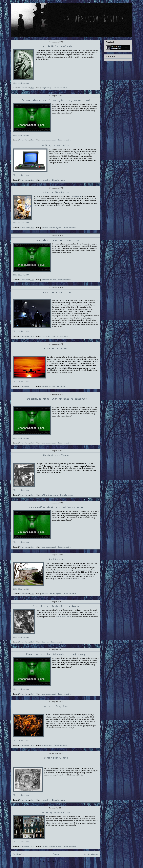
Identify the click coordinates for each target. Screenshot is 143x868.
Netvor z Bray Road (56, 706)
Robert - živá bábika (56, 192)
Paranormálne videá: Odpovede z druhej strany (56, 654)
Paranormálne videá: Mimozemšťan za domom (56, 507)
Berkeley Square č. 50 (56, 812)
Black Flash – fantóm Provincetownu (56, 606)
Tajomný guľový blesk (56, 758)
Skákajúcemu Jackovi (64, 617)
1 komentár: (64, 336)
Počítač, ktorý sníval (56, 145)
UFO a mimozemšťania (50, 336)
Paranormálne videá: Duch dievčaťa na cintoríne (56, 399)
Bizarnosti (45, 642)
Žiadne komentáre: (61, 88)
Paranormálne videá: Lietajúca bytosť (56, 240)
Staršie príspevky (91, 854)
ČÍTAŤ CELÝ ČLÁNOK (21, 83)
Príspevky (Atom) (62, 862)
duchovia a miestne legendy (52, 228)
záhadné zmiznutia (49, 386)
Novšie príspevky (20, 854)
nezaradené (46, 180)
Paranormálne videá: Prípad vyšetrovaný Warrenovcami (56, 100)
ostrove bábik (76, 196)
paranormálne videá (49, 140)
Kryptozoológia (47, 88)
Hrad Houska (56, 559)
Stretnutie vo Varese (56, 455)
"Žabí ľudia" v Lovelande (56, 46)
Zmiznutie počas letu (56, 348)
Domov (56, 854)
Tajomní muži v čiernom (56, 292)
